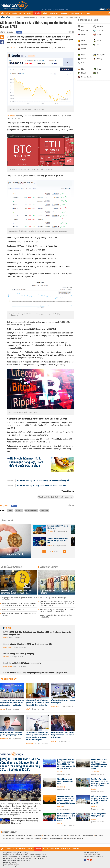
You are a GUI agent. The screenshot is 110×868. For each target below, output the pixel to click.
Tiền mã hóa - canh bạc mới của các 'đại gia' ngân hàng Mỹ (71, 541)
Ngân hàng (17, 18)
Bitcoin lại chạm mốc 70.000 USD (13, 609)
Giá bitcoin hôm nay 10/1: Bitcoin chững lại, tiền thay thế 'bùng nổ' (43, 481)
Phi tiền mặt (59, 18)
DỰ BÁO (15, 13)
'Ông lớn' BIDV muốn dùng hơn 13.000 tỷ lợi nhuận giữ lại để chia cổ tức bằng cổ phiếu (57, 610)
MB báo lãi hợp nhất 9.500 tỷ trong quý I (54, 598)
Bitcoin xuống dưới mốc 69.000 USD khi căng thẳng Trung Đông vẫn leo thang (17, 592)
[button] (44, 552)
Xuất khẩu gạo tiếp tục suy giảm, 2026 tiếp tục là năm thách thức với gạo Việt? (99, 800)
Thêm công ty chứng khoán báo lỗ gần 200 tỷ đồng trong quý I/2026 (11, 734)
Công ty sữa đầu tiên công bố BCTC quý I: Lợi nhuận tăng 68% (28, 644)
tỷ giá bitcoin (44, 510)
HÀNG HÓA (22, 13)
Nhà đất (6, 638)
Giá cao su (45, 839)
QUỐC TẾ (30, 13)
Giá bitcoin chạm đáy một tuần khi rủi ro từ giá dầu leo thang (19, 614)
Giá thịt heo (29, 839)
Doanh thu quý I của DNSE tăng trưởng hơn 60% (22, 663)
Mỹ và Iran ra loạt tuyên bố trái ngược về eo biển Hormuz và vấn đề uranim (66, 817)
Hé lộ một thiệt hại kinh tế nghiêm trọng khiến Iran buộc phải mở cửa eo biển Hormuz (62, 735)
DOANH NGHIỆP (65, 13)
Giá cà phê (64, 835)
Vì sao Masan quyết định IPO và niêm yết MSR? (65, 781)
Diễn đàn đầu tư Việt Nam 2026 (73, 839)
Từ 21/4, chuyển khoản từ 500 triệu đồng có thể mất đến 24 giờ (56, 616)
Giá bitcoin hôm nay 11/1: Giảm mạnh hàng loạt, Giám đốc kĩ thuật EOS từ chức (26, 462)
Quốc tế (63, 546)
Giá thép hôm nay (9, 839)
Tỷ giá (49, 18)
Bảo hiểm (41, 18)
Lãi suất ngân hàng (88, 835)
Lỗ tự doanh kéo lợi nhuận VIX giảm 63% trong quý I (63, 701)
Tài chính (6, 18)
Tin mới (8, 628)
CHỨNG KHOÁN (54, 13)
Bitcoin (10, 510)
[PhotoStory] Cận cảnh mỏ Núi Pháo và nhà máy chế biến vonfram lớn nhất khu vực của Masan (99, 764)
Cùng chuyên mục (49, 567)
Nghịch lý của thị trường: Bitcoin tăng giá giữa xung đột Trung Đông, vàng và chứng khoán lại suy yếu (19, 605)
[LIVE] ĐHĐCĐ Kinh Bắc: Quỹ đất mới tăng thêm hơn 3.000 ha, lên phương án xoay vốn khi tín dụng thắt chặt (37, 633)
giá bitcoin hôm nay (31, 510)
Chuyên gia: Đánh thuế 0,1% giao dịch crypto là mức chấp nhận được (19, 599)
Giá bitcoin (11, 116)
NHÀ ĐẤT (45, 13)
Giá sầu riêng (20, 839)
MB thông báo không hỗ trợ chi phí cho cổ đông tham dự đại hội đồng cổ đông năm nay (26, 821)
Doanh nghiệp (8, 647)
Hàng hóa (60, 806)
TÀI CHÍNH (37, 13)
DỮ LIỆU (83, 13)
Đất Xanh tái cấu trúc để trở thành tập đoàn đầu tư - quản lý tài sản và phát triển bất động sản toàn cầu (37, 703)
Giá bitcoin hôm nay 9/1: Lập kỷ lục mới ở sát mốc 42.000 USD (41, 486)
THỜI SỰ (8, 13)
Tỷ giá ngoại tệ (21, 835)
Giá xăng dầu (99, 835)
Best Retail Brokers (56, 839)
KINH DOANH (75, 13)
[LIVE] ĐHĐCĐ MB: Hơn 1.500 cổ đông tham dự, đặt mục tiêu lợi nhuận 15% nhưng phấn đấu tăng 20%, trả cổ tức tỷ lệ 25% (58, 604)
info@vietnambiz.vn (13, 864)
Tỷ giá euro (47, 835)
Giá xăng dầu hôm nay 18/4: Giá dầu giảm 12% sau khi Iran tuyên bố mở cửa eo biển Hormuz (66, 800)
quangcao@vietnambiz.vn (96, 857)
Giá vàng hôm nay (9, 835)
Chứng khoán (8, 666)
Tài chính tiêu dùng (73, 18)
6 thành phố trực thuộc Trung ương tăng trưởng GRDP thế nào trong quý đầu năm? (36, 673)
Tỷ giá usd (30, 835)
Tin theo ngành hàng (88, 20)
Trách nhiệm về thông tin (11, 866)
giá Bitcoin (19, 510)
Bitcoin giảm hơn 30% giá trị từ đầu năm (71, 527)
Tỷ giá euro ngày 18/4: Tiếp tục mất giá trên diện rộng (57, 592)
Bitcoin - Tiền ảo (16, 555)
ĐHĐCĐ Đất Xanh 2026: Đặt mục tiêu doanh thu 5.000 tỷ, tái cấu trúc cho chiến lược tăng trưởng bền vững (12, 703)
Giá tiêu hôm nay (75, 835)
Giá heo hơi (56, 835)
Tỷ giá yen (38, 835)
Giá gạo (37, 839)
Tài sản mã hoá (29, 18)
